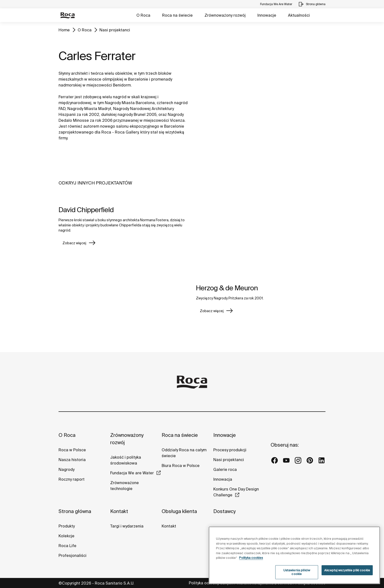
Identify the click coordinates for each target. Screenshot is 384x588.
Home (64, 30)
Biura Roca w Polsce (181, 465)
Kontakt (119, 511)
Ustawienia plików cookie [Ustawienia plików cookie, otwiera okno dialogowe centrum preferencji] (297, 572)
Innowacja (223, 479)
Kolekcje (66, 536)
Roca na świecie (177, 15)
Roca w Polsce (72, 450)
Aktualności (299, 15)
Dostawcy (224, 511)
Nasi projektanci (115, 30)
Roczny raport (72, 479)
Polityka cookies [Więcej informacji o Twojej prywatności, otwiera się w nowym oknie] (251, 558)
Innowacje (267, 15)
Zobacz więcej (74, 243)
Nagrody (66, 469)
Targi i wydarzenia (127, 526)
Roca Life (67, 546)
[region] (294, 555)
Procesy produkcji (230, 450)
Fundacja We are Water (132, 473)
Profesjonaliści (72, 555)
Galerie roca (225, 469)
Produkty (67, 526)
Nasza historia (72, 460)
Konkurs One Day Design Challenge (236, 492)
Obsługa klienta (179, 511)
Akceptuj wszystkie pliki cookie (347, 570)
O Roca (143, 15)
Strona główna (75, 511)
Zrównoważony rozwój (225, 15)
